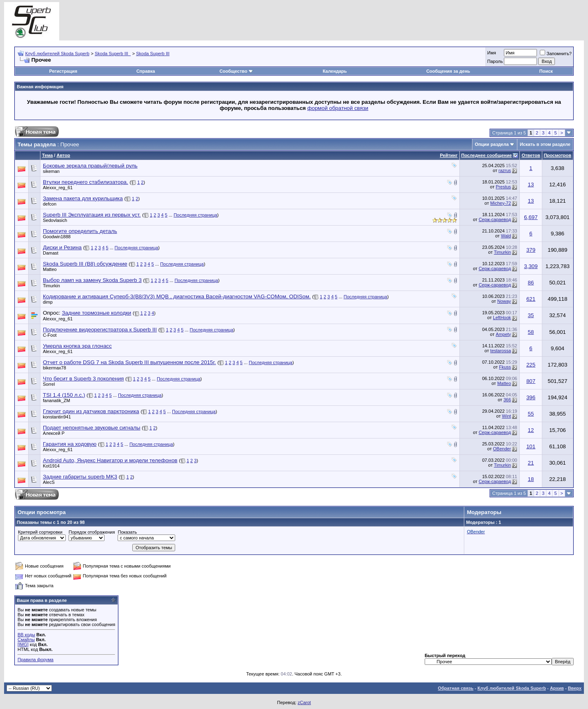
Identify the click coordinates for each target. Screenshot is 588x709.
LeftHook (502, 318)
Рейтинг (449, 155)
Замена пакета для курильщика (83, 198)
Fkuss (505, 367)
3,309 (531, 266)
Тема (47, 155)
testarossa (501, 351)
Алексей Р (54, 433)
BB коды (26, 635)
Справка (146, 71)
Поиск (546, 71)
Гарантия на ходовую (70, 444)
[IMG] (23, 644)
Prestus (503, 187)
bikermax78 (55, 368)
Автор (63, 155)
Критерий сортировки (40, 532)
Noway (504, 301)
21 (531, 463)
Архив (557, 688)
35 (531, 315)
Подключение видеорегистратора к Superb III (100, 330)
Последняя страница (195, 215)
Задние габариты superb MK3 (80, 477)
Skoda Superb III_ (113, 54)
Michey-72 (501, 203)
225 (531, 365)
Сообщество (236, 71)
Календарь (335, 71)
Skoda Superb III (153, 54)
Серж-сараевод (495, 219)
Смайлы (26, 640)
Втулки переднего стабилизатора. (86, 182)
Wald (506, 236)
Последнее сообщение (487, 155)
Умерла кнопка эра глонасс (77, 346)
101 (531, 446)
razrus (505, 170)
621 (531, 299)
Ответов (531, 155)
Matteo (50, 269)
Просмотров (558, 155)
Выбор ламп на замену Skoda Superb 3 (92, 280)
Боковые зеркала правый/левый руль (90, 166)
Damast (51, 253)
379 (531, 250)
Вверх (575, 688)
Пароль (495, 61)
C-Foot (50, 335)
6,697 (531, 217)
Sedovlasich (55, 220)
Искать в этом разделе (545, 144)
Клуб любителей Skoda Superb (57, 54)
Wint (506, 416)
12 (531, 430)
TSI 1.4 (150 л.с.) (64, 395)
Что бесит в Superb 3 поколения (83, 379)
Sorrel (49, 384)
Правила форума (36, 660)
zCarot (304, 702)
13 (531, 185)
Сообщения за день (448, 71)
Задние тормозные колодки (96, 313)
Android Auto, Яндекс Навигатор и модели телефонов (110, 460)
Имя (491, 53)
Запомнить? (556, 54)
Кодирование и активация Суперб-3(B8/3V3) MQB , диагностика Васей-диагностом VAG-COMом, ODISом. (177, 296)
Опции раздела (492, 144)
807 (531, 381)
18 (531, 479)
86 (531, 283)
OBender (502, 449)
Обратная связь (455, 688)
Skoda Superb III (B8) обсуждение (85, 264)
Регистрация (63, 71)
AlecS (49, 482)
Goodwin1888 (57, 237)
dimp (48, 302)
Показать (127, 532)
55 (531, 414)
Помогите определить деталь (80, 231)
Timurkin (503, 252)
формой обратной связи (338, 108)
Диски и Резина (62, 247)
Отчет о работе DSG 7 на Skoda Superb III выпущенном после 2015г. (129, 362)
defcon (50, 204)
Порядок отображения (92, 532)
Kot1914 (51, 466)
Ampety (503, 334)
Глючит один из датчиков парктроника (91, 411)
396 (531, 397)
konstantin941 (57, 417)
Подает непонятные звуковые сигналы (92, 428)
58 (531, 332)
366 (507, 400)
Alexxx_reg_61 (58, 188)
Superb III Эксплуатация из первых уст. (92, 215)
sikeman (51, 171)
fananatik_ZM (57, 400)
